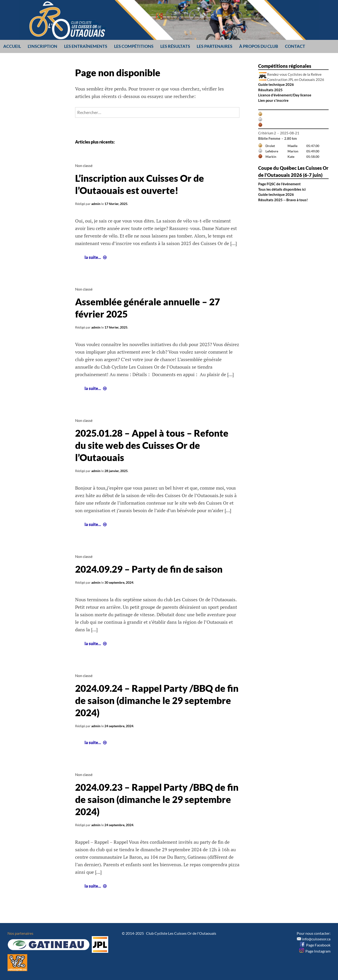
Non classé (84, 165)
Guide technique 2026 (276, 84)
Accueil (12, 46)
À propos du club (259, 46)
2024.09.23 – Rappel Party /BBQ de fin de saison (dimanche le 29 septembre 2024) (157, 799)
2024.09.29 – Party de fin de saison (149, 569)
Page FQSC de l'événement (279, 184)
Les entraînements (86, 46)
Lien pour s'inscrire (273, 100)
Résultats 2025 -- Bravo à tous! (283, 200)
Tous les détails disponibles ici (282, 189)
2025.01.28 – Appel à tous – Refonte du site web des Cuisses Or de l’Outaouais (152, 445)
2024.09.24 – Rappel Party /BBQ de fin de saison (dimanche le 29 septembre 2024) (157, 700)
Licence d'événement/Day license (285, 95)
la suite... (96, 257)
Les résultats (175, 46)
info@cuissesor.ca (316, 939)
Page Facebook (315, 945)
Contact (295, 46)
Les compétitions (134, 46)
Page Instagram (315, 951)
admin (96, 204)
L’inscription (42, 46)
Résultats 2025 (270, 90)
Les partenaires (215, 46)
